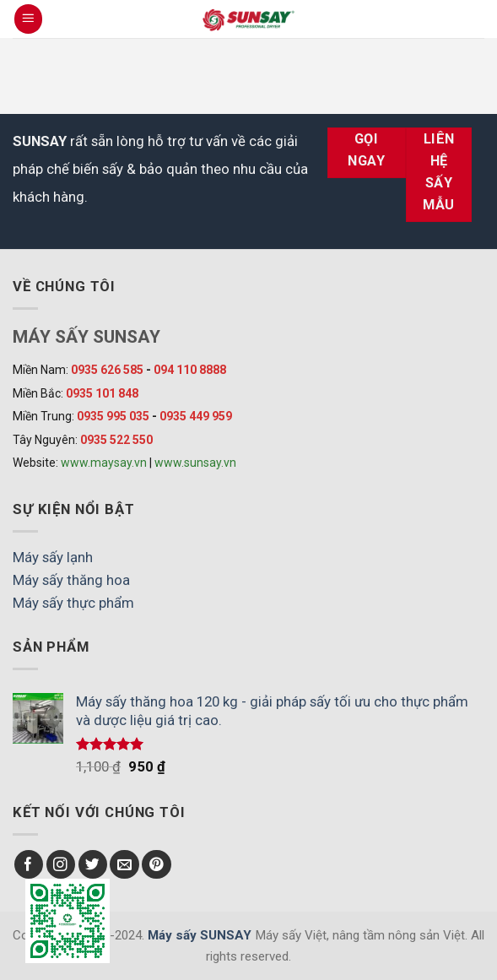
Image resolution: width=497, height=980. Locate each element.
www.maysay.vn (104, 463)
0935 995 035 (113, 416)
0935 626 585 (107, 370)
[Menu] (29, 19)
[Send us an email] (124, 865)
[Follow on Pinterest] (157, 865)
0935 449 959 (196, 416)
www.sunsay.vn (195, 463)
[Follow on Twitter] (93, 865)
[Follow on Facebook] (29, 865)
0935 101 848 (102, 393)
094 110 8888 (190, 370)
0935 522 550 (116, 440)
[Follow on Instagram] (61, 865)
